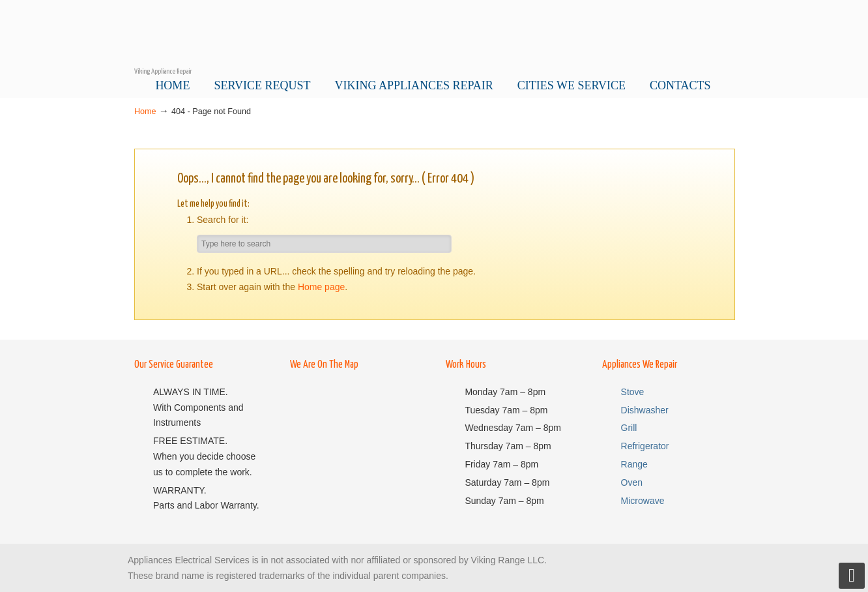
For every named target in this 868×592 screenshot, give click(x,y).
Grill (629, 428)
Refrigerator (645, 446)
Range (634, 464)
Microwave (643, 501)
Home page (321, 287)
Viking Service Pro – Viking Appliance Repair (434, 33)
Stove (633, 392)
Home (145, 111)
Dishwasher (645, 410)
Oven (632, 482)
